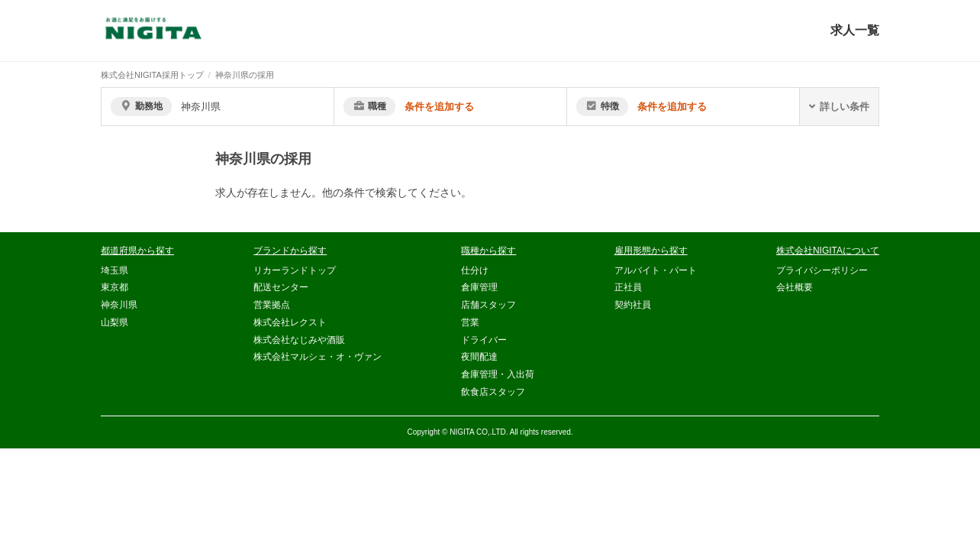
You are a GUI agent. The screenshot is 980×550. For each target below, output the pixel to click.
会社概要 (795, 287)
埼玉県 (114, 270)
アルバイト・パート (656, 270)
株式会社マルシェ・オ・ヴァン (318, 357)
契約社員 (633, 305)
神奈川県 (119, 305)
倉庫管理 (479, 287)
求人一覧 (855, 30)
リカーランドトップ (295, 270)
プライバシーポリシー (822, 270)
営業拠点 (272, 305)
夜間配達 (479, 357)
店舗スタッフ (488, 305)
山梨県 (114, 322)
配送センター (281, 287)
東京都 (114, 287)
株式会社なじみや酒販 (299, 340)
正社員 (628, 287)
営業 (470, 322)
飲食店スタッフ (493, 392)
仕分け (475, 270)
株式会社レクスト (290, 322)
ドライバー (484, 340)
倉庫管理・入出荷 (498, 374)
